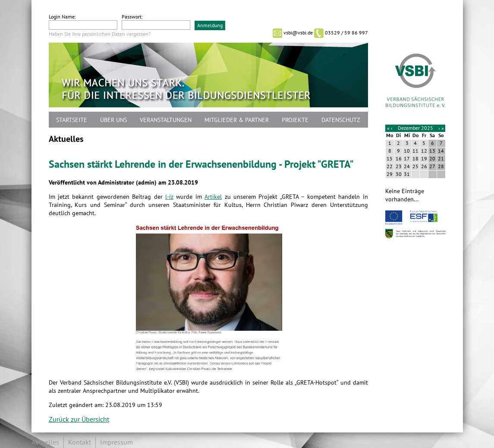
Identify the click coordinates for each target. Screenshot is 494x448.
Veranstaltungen (166, 120)
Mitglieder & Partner (237, 120)
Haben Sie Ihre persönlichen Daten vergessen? (100, 34)
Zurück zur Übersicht (79, 420)
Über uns (113, 120)
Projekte (295, 120)
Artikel (213, 197)
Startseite (72, 120)
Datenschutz (341, 120)
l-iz (169, 197)
